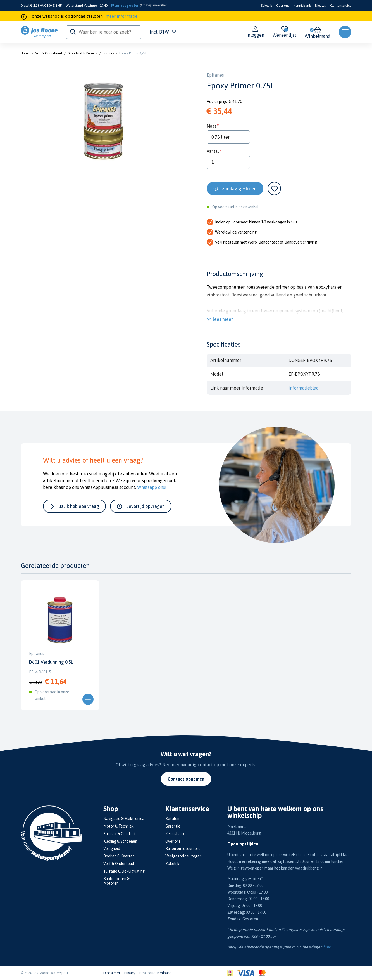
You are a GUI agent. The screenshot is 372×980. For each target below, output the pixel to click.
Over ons (283, 6)
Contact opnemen (186, 779)
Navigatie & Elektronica (124, 819)
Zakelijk (266, 6)
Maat (211, 126)
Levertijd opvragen (146, 506)
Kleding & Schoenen (120, 841)
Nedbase (164, 973)
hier (326, 947)
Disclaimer (112, 973)
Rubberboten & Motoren (116, 881)
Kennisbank (302, 6)
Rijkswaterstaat (157, 5)
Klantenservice (341, 6)
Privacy (130, 973)
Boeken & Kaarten (119, 856)
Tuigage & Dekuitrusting (124, 871)
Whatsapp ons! (152, 487)
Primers (108, 53)
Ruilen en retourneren (184, 849)
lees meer (223, 319)
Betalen (172, 819)
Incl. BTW (163, 32)
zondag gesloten (239, 189)
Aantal (213, 151)
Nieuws (320, 6)
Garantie (173, 826)
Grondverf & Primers (82, 53)
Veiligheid (112, 849)
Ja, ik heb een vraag (79, 506)
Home (25, 53)
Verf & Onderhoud (49, 53)
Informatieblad (304, 388)
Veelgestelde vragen (183, 856)
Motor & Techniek (119, 826)
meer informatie (121, 16)
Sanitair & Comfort (120, 834)
